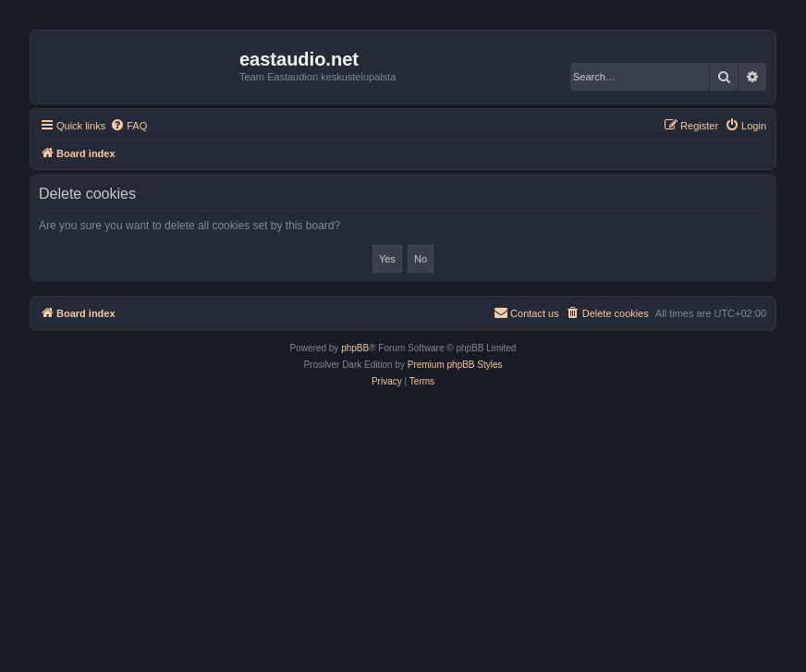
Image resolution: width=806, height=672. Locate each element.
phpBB (355, 348)
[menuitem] (128, 126)
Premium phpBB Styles (455, 365)
